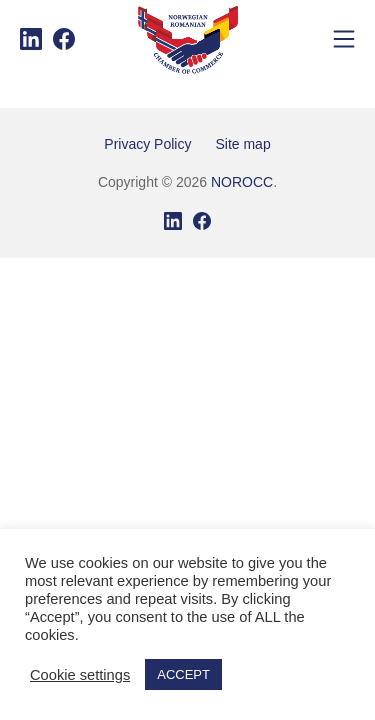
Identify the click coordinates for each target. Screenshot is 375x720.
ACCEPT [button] (183, 674)
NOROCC (242, 182)
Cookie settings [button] (80, 675)
